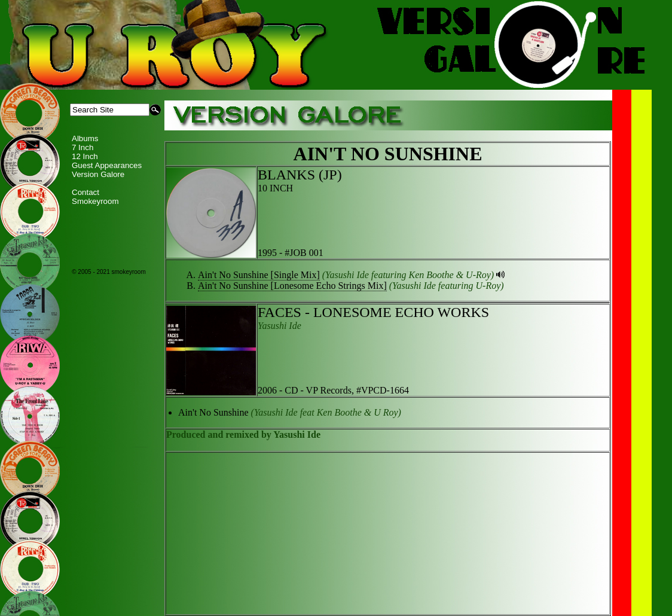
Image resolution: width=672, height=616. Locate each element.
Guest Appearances (107, 165)
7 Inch (83, 147)
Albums (85, 138)
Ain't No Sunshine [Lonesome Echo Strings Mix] (292, 286)
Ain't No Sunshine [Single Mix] (259, 275)
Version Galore (98, 174)
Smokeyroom (95, 201)
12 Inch (85, 156)
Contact (85, 192)
